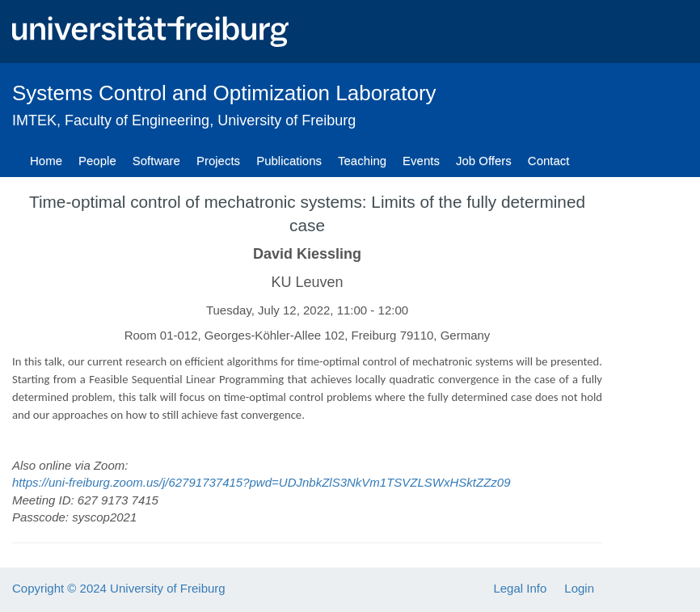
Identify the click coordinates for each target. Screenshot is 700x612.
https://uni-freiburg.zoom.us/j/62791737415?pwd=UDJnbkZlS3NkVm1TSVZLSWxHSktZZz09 (261, 482)
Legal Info (520, 588)
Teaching (362, 160)
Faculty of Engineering (137, 120)
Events (421, 160)
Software (156, 160)
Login (579, 588)
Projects (218, 160)
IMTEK (34, 120)
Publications (289, 160)
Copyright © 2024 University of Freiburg (119, 588)
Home (46, 160)
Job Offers (484, 160)
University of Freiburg (287, 120)
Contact (549, 160)
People (97, 160)
